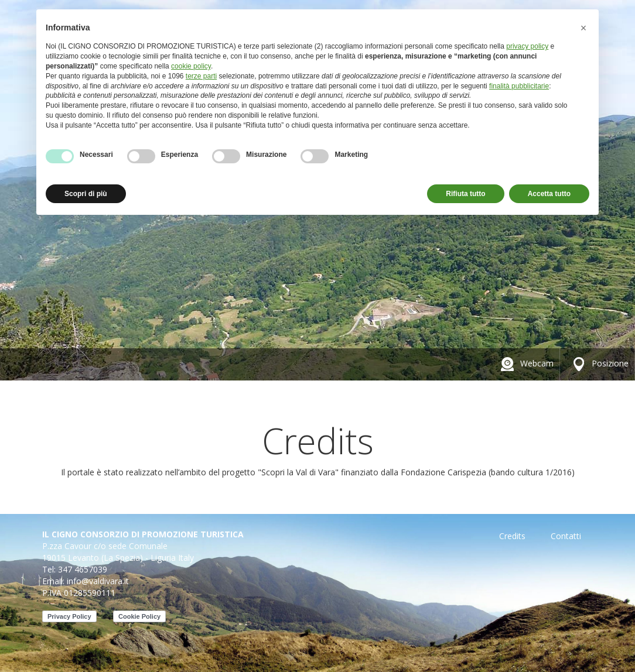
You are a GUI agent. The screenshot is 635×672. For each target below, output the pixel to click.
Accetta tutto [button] (549, 194)
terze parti (201, 76)
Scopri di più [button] (86, 194)
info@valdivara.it (98, 581)
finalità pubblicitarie (519, 86)
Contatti (566, 536)
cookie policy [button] (191, 66)
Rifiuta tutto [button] (465, 194)
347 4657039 (83, 569)
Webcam (525, 363)
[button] (583, 28)
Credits (512, 536)
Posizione (598, 363)
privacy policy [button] (527, 46)
